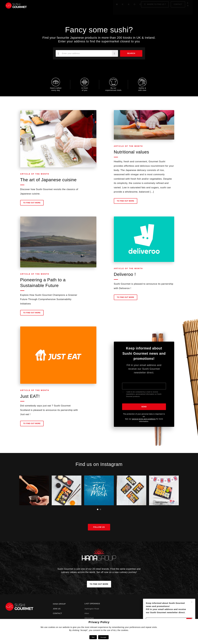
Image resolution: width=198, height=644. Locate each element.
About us (65, 6)
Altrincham (89, 618)
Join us (57, 609)
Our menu (80, 6)
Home (37, 6)
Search (130, 53)
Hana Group (59, 604)
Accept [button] (103, 637)
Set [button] (93, 637)
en (190, 5)
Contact (57, 613)
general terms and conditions (144, 419)
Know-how (50, 6)
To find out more (32, 204)
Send (144, 407)
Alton (87, 613)
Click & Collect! (99, 6)
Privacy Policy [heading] (99, 622)
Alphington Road (92, 609)
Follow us (99, 527)
